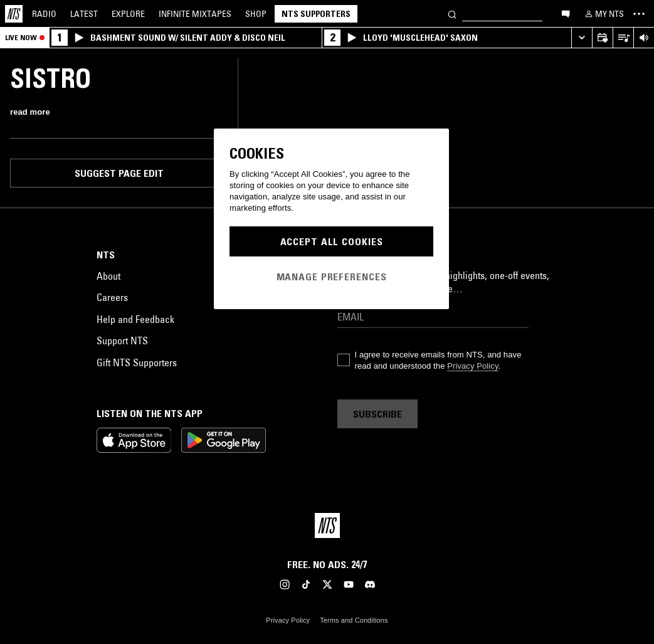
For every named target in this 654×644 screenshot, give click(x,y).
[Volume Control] (644, 38)
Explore (128, 14)
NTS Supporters (316, 14)
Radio (44, 14)
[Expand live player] (582, 38)
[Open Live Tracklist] (623, 38)
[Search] (452, 13)
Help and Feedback (135, 319)
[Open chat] (566, 13)
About (108, 276)
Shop (256, 14)
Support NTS (122, 340)
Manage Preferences (332, 277)
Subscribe (377, 414)
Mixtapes (195, 14)
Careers (112, 297)
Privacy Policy (472, 366)
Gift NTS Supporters (137, 362)
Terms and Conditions (354, 620)
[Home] (14, 14)
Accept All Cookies (332, 241)
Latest (84, 14)
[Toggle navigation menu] (639, 14)
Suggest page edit (119, 173)
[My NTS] (603, 14)
